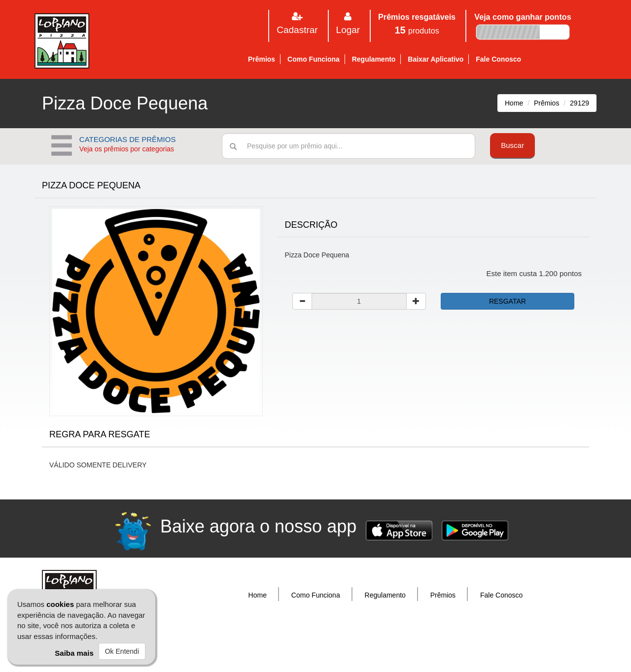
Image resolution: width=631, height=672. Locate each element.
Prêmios (262, 59)
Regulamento (374, 59)
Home (514, 103)
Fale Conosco (498, 59)
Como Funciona (314, 59)
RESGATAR (508, 301)
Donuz (339, 645)
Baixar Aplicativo (436, 59)
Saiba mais (74, 653)
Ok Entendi (122, 651)
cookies (60, 604)
